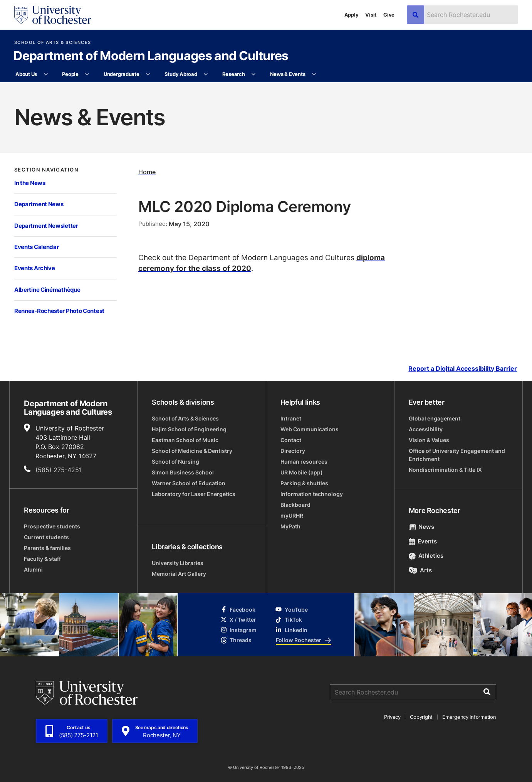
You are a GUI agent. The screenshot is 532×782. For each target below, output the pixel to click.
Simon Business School (183, 472)
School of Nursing (175, 462)
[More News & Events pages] (314, 74)
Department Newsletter (46, 226)
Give (389, 15)
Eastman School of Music (185, 440)
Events (423, 541)
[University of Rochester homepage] (53, 15)
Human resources (304, 462)
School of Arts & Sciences (53, 43)
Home (147, 172)
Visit (371, 15)
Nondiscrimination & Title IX (445, 470)
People (70, 74)
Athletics (426, 556)
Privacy (392, 717)
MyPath (290, 526)
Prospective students (52, 526)
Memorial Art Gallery (179, 574)
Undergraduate (122, 74)
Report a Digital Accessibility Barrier (463, 368)
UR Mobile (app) (302, 472)
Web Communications (310, 429)
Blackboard (295, 505)
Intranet (291, 418)
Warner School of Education (189, 483)
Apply (352, 15)
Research (234, 74)
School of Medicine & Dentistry (192, 451)
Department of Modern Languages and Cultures (151, 56)
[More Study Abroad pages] (206, 74)
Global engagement (435, 418)
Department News (39, 204)
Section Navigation (46, 170)
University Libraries (178, 563)
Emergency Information (469, 717)
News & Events (288, 74)
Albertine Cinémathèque (47, 290)
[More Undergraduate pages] (148, 74)
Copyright (421, 717)
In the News (30, 183)
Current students (46, 537)
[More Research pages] (254, 74)
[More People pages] (87, 74)
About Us (26, 74)
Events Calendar (37, 247)
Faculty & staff (42, 559)
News (422, 527)
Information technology (312, 494)
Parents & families (47, 548)
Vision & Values (429, 440)
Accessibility (426, 429)
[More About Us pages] (46, 74)
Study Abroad (181, 74)
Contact (291, 440)
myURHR (292, 515)
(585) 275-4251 (59, 470)
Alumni (33, 569)
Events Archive (35, 268)
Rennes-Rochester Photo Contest (59, 311)
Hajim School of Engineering (189, 429)
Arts (420, 570)
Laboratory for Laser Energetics (194, 494)
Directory (293, 451)
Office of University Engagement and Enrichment (457, 455)
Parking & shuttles (304, 483)
